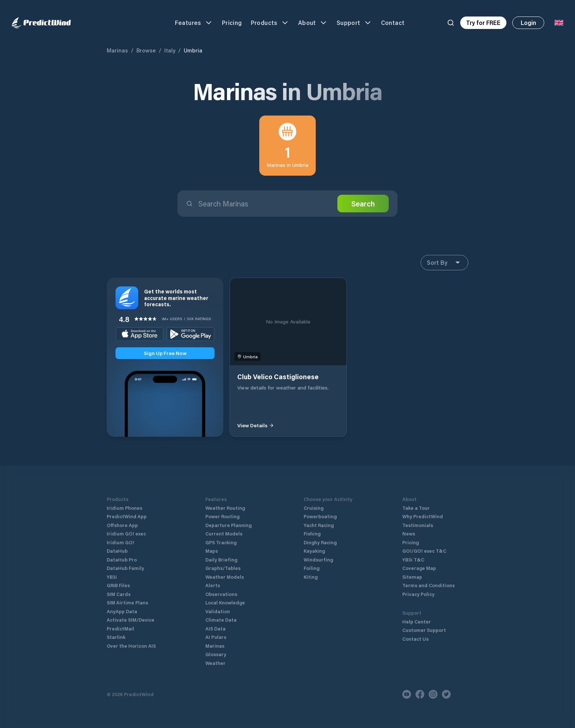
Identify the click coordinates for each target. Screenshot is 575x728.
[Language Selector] (559, 23)
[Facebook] (420, 694)
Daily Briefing (221, 559)
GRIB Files (118, 585)
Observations (221, 594)
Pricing (232, 23)
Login (528, 23)
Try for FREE (483, 23)
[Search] (451, 23)
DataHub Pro (122, 559)
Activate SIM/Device (131, 620)
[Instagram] (433, 694)
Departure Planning (228, 525)
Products (270, 23)
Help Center (417, 621)
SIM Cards (119, 594)
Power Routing (222, 516)
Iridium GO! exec (126, 533)
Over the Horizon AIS (131, 646)
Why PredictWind (423, 516)
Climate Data (221, 620)
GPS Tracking (221, 542)
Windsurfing (318, 559)
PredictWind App (127, 516)
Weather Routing (225, 508)
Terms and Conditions (428, 585)
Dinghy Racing (320, 542)
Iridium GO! (120, 542)
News (409, 533)
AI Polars (216, 637)
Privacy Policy (418, 594)
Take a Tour (416, 508)
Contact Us (415, 639)
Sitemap (412, 577)
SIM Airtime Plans (127, 602)
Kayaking (314, 551)
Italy (170, 50)
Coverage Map (419, 568)
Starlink (116, 637)
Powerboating (320, 516)
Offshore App (122, 525)
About (313, 23)
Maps (212, 551)
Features (194, 23)
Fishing (312, 533)
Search (363, 204)
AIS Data (215, 628)
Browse (146, 50)
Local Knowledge (225, 602)
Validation (218, 611)
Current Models (224, 533)
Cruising (314, 508)
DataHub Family (125, 568)
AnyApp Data (122, 611)
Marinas (117, 50)
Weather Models (225, 577)
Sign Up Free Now (165, 353)
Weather (215, 663)
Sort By (444, 263)
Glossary (216, 654)
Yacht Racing (319, 525)
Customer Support (424, 630)
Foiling (312, 568)
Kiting (311, 577)
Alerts (213, 585)
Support (354, 23)
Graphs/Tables (223, 568)
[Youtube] (407, 694)
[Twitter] (446, 694)
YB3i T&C (413, 559)
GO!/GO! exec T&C (424, 551)
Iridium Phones (124, 508)
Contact (393, 23)
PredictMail (120, 628)
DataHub (117, 551)
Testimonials (418, 525)
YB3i (112, 577)
